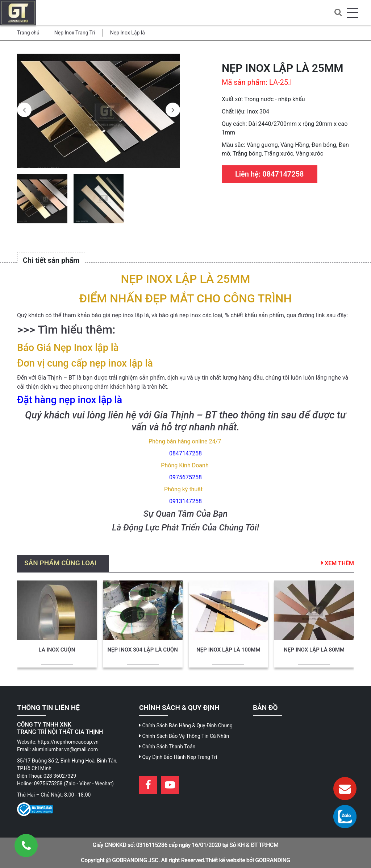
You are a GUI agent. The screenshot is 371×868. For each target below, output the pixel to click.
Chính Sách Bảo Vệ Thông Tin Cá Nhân (184, 736)
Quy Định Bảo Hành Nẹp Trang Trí (178, 757)
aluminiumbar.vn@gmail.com (65, 749)
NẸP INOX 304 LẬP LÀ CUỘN (142, 650)
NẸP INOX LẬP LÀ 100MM (228, 650)
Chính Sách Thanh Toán (167, 747)
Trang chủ (28, 33)
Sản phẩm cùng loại (60, 563)
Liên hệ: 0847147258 (270, 174)
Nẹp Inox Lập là (128, 33)
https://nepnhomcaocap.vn (68, 742)
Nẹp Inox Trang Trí (75, 33)
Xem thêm (338, 563)
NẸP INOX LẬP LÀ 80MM (314, 650)
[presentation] (24, 110)
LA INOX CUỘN (57, 650)
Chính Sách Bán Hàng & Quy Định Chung (186, 726)
